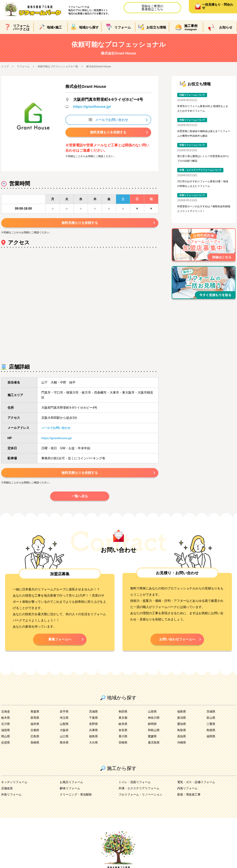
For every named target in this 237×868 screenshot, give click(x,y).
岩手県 (64, 715)
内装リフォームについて (193, 95)
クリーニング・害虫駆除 (77, 798)
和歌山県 (154, 734)
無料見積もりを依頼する (108, 133)
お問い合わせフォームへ (177, 642)
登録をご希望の (152, 8)
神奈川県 (154, 721)
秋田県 (123, 715)
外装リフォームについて (193, 121)
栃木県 (6, 721)
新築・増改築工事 (190, 798)
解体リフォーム (71, 792)
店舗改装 (7, 792)
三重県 (211, 728)
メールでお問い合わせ (108, 120)
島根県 (211, 734)
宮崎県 (123, 746)
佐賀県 (6, 746)
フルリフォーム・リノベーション (142, 798)
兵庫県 (94, 734)
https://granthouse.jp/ (93, 106)
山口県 (64, 740)
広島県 (35, 740)
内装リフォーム (188, 792)
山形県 (153, 715)
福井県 (35, 728)
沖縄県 (182, 746)
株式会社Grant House (104, 66)
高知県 (182, 740)
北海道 (6, 715)
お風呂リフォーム (72, 786)
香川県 (123, 740)
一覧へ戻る (80, 498)
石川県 (6, 728)
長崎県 (35, 746)
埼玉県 (64, 721)
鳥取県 (182, 734)
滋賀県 (6, 734)
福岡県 (211, 740)
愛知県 (182, 728)
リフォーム (24, 66)
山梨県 (64, 728)
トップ (5, 66)
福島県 (182, 715)
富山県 (211, 721)
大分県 (94, 746)
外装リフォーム (12, 798)
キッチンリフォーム (15, 786)
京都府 (35, 734)
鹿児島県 (154, 746)
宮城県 (94, 715)
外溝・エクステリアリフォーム (140, 792)
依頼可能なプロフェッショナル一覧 (61, 66)
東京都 (123, 721)
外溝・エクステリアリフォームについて (202, 172)
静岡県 (153, 728)
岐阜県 (123, 728)
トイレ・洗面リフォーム (136, 786)
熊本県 (64, 746)
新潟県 (182, 721)
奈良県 (123, 734)
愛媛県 (153, 740)
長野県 (94, 728)
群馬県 (35, 721)
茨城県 (211, 715)
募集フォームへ (60, 642)
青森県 (35, 715)
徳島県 (94, 740)
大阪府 (64, 734)
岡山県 (6, 740)
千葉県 (94, 721)
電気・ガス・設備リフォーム (197, 786)
